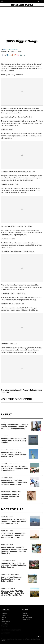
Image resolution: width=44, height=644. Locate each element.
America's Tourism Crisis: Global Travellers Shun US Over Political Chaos (14, 455)
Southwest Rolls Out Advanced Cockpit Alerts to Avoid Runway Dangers (14, 441)
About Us (25, 613)
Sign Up (39, 636)
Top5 (3, 620)
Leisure (4, 617)
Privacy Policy (26, 620)
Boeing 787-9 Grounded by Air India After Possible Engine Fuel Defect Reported (14, 565)
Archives (4, 613)
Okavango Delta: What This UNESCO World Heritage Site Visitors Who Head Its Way (13, 593)
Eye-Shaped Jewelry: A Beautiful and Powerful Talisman (10, 496)
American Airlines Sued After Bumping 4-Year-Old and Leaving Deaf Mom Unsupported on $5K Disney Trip (14, 550)
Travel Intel (5, 626)
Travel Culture (6, 622)
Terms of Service (27, 617)
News (11, 517)
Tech (11, 478)
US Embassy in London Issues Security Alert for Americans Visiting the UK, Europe (13, 535)
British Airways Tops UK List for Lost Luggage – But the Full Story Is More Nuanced (14, 468)
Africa (13, 588)
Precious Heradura (10, 49)
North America (15, 574)
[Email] (21, 55)
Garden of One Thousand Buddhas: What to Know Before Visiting (11, 579)
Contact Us (25, 615)
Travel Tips (5, 624)
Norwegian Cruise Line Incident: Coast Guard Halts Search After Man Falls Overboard (14, 521)
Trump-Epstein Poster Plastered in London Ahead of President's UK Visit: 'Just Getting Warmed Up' (15, 427)
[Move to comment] (25, 55)
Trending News (14, 422)
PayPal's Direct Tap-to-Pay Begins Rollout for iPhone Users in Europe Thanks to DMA (14, 482)
